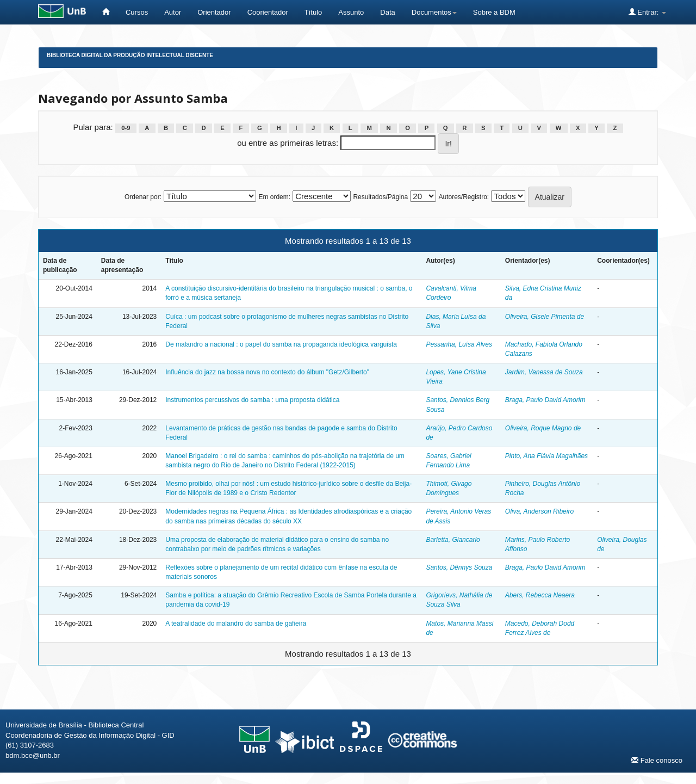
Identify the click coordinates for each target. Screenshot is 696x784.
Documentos (434, 12)
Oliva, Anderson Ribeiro (539, 511)
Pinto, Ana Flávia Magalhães (546, 456)
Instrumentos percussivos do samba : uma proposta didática (252, 400)
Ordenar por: (143, 197)
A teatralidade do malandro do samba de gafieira (236, 624)
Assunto (351, 12)
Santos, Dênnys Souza (459, 567)
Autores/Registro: (464, 197)
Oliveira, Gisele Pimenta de (545, 317)
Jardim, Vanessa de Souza (544, 372)
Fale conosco (657, 760)
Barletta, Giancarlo (453, 540)
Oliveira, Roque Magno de (543, 428)
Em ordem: (274, 197)
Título (313, 12)
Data (387, 12)
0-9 (126, 128)
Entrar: (647, 12)
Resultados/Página (380, 197)
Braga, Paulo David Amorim (545, 400)
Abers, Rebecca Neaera (540, 595)
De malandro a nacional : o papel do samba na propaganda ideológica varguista (281, 344)
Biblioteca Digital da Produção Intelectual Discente (130, 55)
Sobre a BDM (494, 12)
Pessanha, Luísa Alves (459, 344)
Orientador (214, 12)
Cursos (137, 12)
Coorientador (268, 12)
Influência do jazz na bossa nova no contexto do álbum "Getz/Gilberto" (267, 372)
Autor (173, 12)
